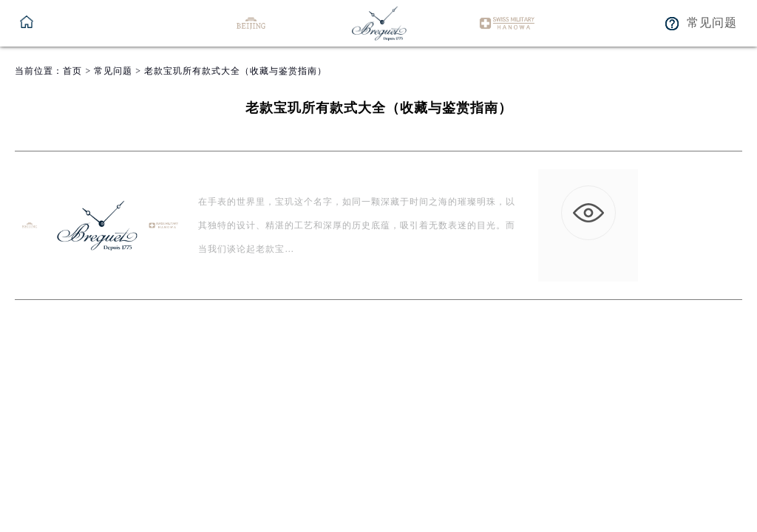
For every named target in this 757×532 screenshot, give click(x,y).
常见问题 (113, 71)
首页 (72, 71)
